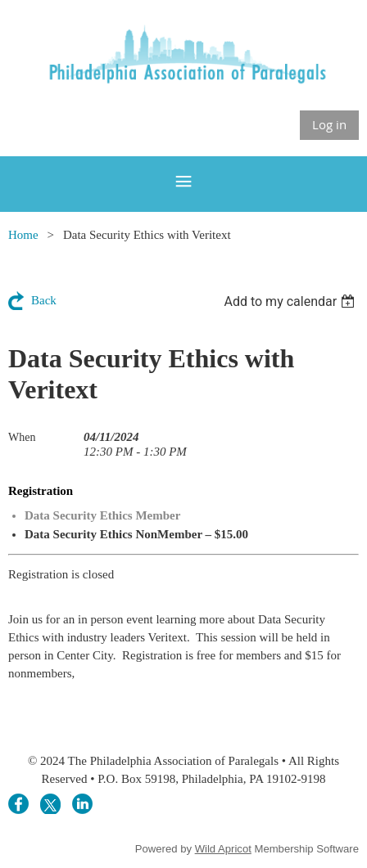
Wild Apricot (223, 849)
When (22, 437)
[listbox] (291, 301)
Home (23, 235)
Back (44, 300)
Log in (329, 124)
